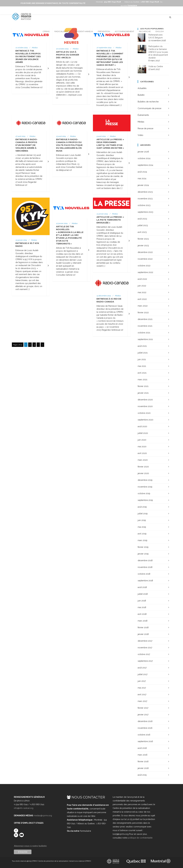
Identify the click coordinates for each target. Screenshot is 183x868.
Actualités (142, 88)
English (160, 31)
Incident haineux (84, 31)
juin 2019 (142, 520)
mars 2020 (143, 460)
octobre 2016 (144, 735)
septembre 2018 (145, 581)
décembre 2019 (145, 480)
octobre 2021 (144, 333)
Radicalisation (62, 31)
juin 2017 (142, 681)
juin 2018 (142, 601)
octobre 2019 (144, 493)
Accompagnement (124, 31)
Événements (143, 115)
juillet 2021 (143, 353)
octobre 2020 (144, 413)
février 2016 (143, 761)
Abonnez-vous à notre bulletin (30, 846)
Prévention (104, 31)
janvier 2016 (143, 768)
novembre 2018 (145, 567)
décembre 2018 (145, 560)
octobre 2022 (144, 266)
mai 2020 (142, 447)
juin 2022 (142, 286)
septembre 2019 (145, 500)
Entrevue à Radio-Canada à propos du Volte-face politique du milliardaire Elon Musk (69, 145)
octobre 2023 (144, 205)
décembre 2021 (145, 319)
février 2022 (143, 313)
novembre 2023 (145, 199)
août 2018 (142, 587)
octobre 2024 (144, 158)
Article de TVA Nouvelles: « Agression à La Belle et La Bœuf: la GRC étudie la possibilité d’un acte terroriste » (70, 235)
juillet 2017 (143, 674)
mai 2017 (142, 688)
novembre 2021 (145, 326)
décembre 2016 (145, 721)
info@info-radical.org (24, 808)
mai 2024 (142, 179)
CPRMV (46, 31)
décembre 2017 (145, 641)
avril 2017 (142, 694)
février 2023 (143, 239)
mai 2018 (142, 607)
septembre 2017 (145, 661)
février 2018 (143, 627)
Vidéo (140, 135)
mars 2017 (142, 701)
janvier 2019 (143, 554)
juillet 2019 (143, 514)
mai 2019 (142, 527)
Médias (141, 122)
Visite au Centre (156, 66)
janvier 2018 (143, 634)
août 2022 (142, 279)
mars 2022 (143, 306)
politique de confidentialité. (140, 838)
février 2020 (143, 467)
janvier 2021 (143, 393)
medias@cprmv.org (43, 816)
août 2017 (142, 668)
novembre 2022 (145, 259)
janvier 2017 (143, 715)
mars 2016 (143, 755)
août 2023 (142, 219)
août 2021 (142, 346)
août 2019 (142, 507)
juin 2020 (142, 440)
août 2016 (142, 748)
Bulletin (141, 95)
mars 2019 (142, 540)
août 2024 (142, 172)
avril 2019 (142, 534)
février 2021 (143, 386)
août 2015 (142, 775)
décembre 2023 (145, 192)
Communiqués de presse (149, 108)
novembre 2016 (145, 728)
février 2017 (143, 708)
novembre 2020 (145, 406)
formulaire (85, 831)
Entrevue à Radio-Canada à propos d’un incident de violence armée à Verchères (27, 145)
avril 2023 (142, 232)
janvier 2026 (143, 152)
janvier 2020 (143, 473)
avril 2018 (142, 614)
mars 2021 (142, 380)
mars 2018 (143, 621)
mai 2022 (142, 292)
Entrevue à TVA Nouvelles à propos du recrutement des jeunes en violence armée (28, 56)
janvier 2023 (143, 246)
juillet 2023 (143, 225)
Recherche (145, 31)
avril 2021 (142, 373)
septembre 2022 (145, 272)
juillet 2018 (143, 594)
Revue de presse (145, 128)
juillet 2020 (143, 433)
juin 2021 (142, 359)
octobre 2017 (144, 654)
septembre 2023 (145, 212)
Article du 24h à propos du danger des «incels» (68, 55)
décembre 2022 (145, 252)
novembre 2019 (145, 487)
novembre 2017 (145, 648)
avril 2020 (142, 453)
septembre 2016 (145, 741)
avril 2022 (142, 299)
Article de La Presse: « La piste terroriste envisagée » (110, 220)
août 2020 (142, 426)
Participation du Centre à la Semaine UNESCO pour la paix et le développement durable (158, 52)
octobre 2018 (144, 574)
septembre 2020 (145, 420)
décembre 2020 (145, 400)
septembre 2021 (145, 339)
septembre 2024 (145, 165)
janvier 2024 (143, 185)
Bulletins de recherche (148, 102)
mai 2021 (142, 366)
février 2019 (143, 547)
